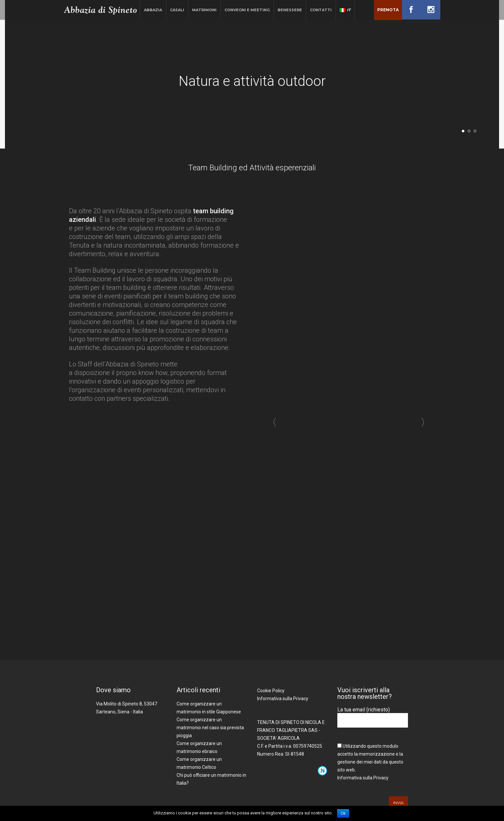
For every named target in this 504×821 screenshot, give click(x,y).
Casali (177, 10)
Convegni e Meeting (247, 10)
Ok (343, 813)
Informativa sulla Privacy (283, 699)
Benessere (290, 10)
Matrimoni (204, 10)
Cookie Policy (271, 691)
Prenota (388, 10)
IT (345, 10)
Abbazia (153, 10)
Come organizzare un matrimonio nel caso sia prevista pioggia (210, 728)
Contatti (321, 10)
